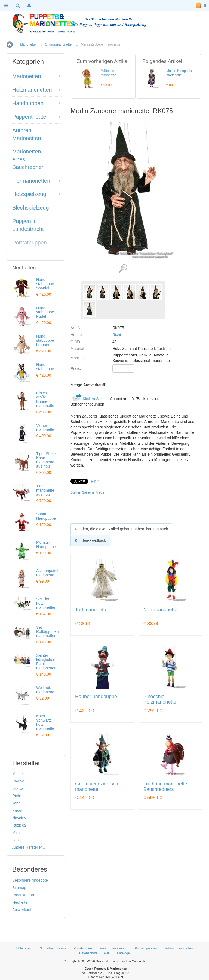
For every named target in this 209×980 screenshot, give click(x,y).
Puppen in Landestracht (28, 225)
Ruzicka (19, 825)
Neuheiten (21, 902)
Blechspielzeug (31, 208)
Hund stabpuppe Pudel (45, 312)
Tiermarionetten (31, 181)
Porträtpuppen (30, 243)
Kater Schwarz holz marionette (45, 722)
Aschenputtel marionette (47, 573)
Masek (18, 774)
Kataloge (123, 953)
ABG (107, 953)
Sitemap (19, 888)
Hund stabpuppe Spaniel (45, 284)
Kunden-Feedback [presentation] (90, 540)
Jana (16, 803)
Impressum (120, 948)
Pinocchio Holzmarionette (160, 699)
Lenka (17, 840)
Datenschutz (88, 953)
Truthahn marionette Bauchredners (165, 787)
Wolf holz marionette (45, 690)
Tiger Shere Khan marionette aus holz (46, 460)
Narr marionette (160, 610)
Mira (16, 833)
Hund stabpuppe (45, 367)
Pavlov (18, 781)
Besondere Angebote (30, 880)
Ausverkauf (22, 910)
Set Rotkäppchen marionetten (47, 632)
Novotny (19, 818)
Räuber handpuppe (96, 697)
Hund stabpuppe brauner (45, 341)
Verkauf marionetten (178, 948)
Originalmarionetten (59, 44)
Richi (117, 335)
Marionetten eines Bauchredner (28, 159)
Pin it (95, 481)
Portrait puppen (146, 948)
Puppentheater (30, 117)
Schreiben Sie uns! (54, 948)
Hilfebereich (25, 948)
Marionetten (29, 44)
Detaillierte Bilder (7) (123, 269)
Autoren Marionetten (27, 134)
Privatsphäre (83, 948)
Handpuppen (28, 103)
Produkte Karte (25, 895)
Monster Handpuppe (46, 544)
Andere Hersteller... (29, 847)
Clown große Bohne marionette (45, 399)
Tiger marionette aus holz (45, 490)
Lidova (18, 788)
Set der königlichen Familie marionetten (46, 662)
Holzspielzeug (29, 194)
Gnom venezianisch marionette (97, 787)
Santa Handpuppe (46, 516)
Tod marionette (91, 610)
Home (10, 45)
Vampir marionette (45, 427)
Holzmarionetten (32, 90)
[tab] (121, 529)
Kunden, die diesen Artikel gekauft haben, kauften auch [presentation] (121, 529)
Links (102, 948)
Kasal (17, 810)
